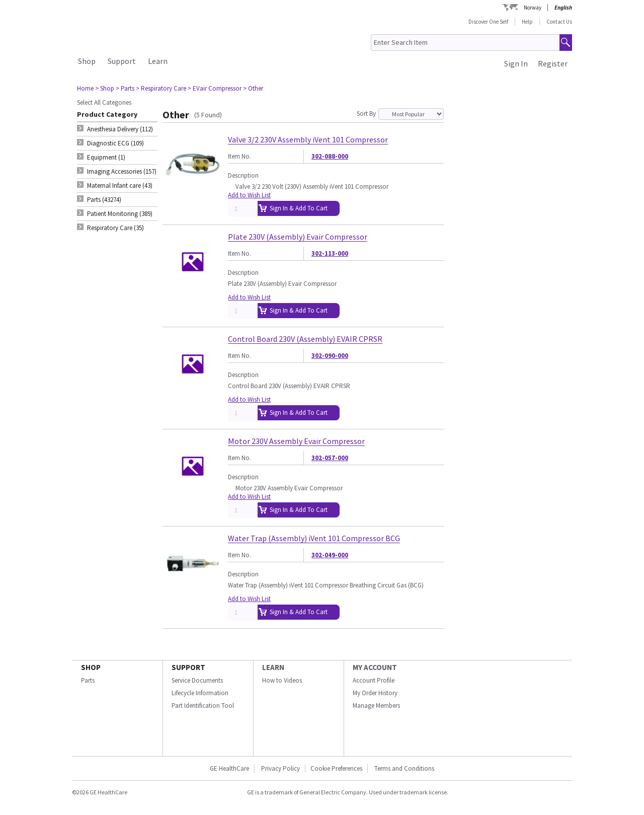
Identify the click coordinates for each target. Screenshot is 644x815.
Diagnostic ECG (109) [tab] (115, 143)
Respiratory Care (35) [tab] (115, 228)
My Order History (375, 693)
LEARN (273, 667)
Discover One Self (488, 22)
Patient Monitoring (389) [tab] (120, 214)
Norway (533, 8)
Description (243, 175)
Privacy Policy (280, 768)
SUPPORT (188, 667)
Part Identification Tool (203, 706)
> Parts (125, 88)
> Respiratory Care (161, 88)
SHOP (91, 667)
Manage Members (376, 706)
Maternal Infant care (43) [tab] (120, 186)
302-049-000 (330, 555)
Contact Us (559, 22)
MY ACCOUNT (375, 667)
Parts (88, 680)
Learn (158, 61)
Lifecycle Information (200, 693)
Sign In (516, 63)
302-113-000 (330, 253)
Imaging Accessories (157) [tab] (122, 171)
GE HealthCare (229, 768)
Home (85, 88)
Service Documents (197, 680)
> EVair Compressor (215, 88)
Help (527, 22)
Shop (87, 61)
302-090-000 (330, 356)
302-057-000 (330, 458)
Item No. (239, 156)
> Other (253, 88)
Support (122, 61)
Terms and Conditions (404, 768)
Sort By (366, 114)
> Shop (105, 88)
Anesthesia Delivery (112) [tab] (120, 129)
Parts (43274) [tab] (104, 200)
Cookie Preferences (336, 768)
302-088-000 (330, 156)
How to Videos (282, 680)
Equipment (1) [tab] (106, 157)
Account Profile (374, 680)
